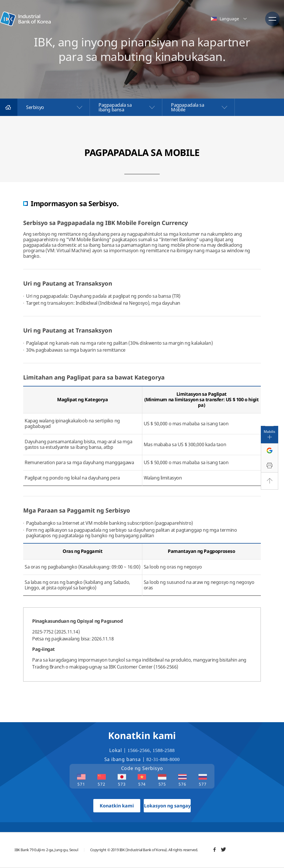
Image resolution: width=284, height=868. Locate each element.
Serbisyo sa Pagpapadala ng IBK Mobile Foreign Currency (105, 223)
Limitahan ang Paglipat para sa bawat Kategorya (94, 377)
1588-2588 (164, 750)
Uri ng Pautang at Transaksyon (68, 283)
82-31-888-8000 (163, 759)
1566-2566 (139, 750)
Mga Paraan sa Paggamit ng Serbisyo (77, 510)
